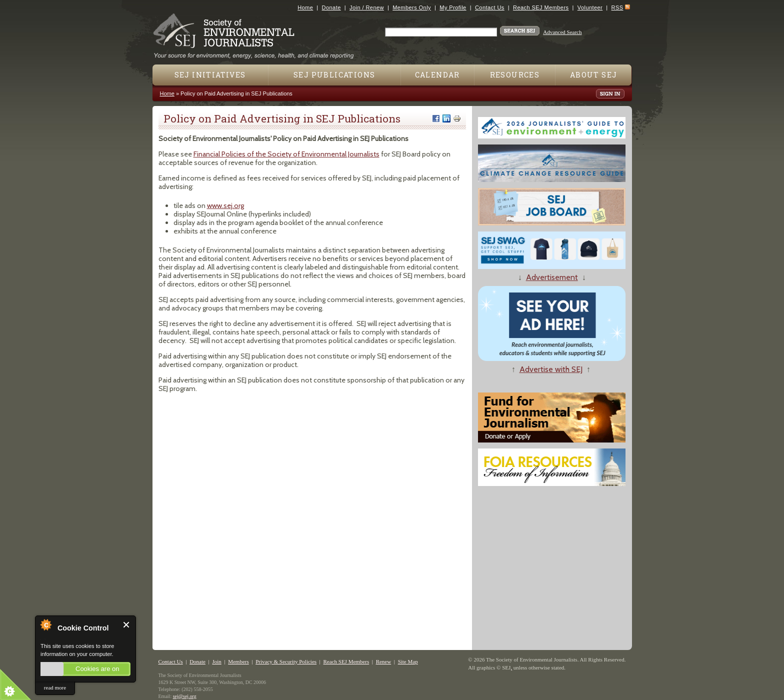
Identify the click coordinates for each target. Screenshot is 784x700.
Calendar (437, 75)
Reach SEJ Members (541, 7)
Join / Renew (367, 7)
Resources (515, 75)
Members (238, 661)
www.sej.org (225, 205)
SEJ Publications (334, 75)
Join (216, 661)
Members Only (412, 7)
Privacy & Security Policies (286, 661)
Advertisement (552, 277)
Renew (384, 661)
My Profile (453, 7)
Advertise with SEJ (551, 369)
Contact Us (490, 7)
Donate (331, 7)
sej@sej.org (185, 696)
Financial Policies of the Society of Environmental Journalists (286, 154)
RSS (617, 7)
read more (55, 687)
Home (305, 7)
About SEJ (594, 75)
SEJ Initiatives (210, 75)
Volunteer (590, 7)
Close (127, 625)
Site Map (408, 661)
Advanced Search (562, 32)
